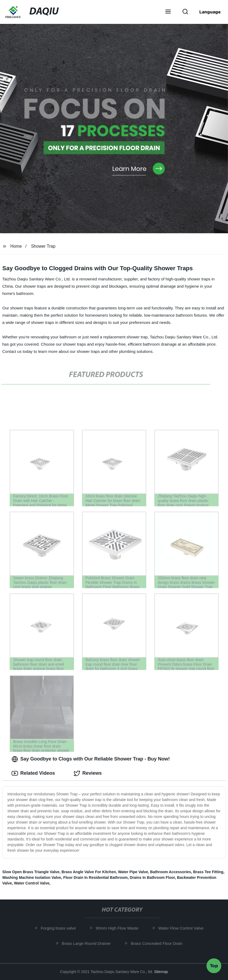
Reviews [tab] (88, 773)
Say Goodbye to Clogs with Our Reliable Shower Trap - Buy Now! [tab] (91, 759)
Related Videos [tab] (33, 773)
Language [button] (210, 12)
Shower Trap (43, 246)
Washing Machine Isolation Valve (32, 877)
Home (16, 246)
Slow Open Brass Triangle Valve (31, 872)
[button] (168, 12)
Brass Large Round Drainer (88, 943)
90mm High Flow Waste (119, 928)
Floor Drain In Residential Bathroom (95, 877)
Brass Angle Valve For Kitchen (89, 872)
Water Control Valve (32, 883)
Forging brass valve (60, 928)
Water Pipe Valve (133, 872)
